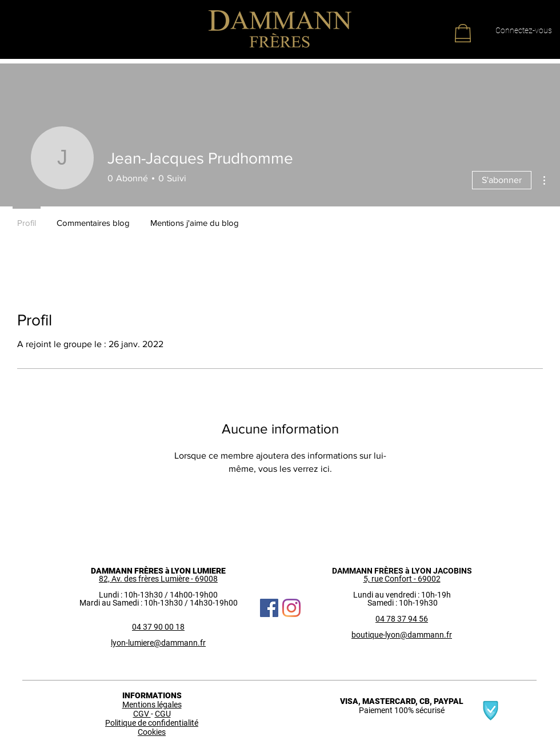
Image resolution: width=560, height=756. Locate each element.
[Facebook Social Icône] (269, 608)
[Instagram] (291, 608)
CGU (163, 714)
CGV (142, 714)
